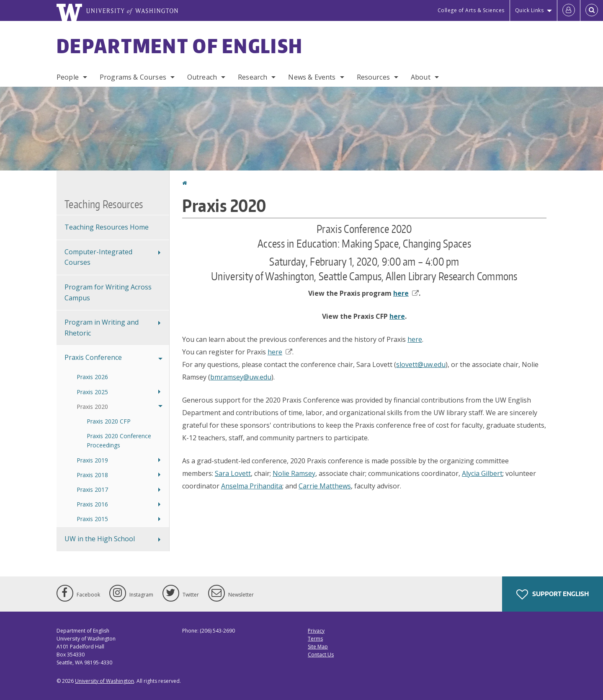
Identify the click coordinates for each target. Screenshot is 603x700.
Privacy (316, 631)
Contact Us (321, 655)
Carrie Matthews (325, 486)
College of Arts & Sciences (471, 10)
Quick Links (530, 10)
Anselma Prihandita (252, 486)
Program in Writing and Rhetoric (102, 328)
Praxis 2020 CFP (109, 421)
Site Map (318, 647)
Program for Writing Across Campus (108, 292)
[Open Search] (592, 10)
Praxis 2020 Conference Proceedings (119, 440)
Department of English (180, 46)
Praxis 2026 (92, 377)
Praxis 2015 (92, 519)
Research (253, 77)
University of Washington (104, 681)
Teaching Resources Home (107, 227)
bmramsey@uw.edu (241, 377)
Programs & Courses (133, 77)
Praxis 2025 (92, 392)
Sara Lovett (233, 473)
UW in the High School (100, 539)
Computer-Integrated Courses (98, 257)
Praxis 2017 (92, 489)
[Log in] (569, 10)
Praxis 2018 (92, 475)
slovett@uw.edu (421, 364)
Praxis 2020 (92, 407)
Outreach (202, 77)
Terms (315, 639)
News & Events (312, 77)
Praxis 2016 (92, 504)
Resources (373, 77)
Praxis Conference (93, 357)
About (421, 77)
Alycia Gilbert (482, 473)
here (406, 293)
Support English (553, 594)
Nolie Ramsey (294, 473)
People (68, 77)
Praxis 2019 (92, 460)
